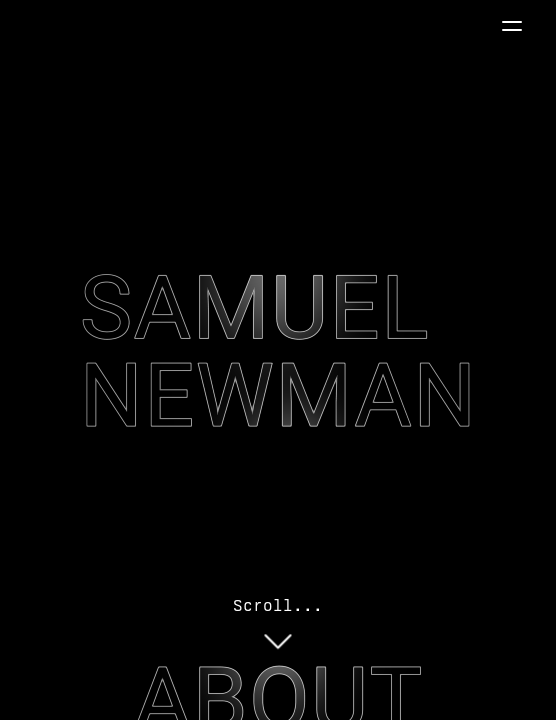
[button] (512, 26)
